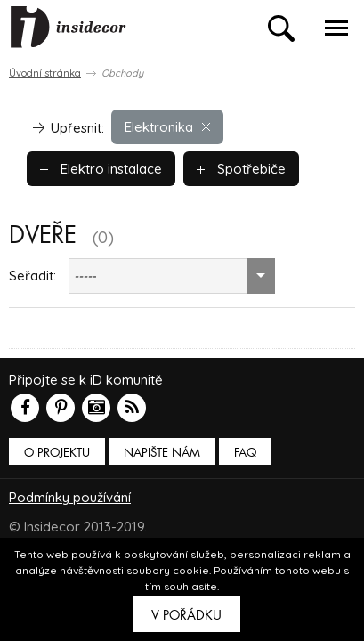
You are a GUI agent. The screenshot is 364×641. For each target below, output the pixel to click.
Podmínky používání (70, 497)
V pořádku (186, 615)
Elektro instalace (101, 169)
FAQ (245, 453)
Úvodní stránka (45, 73)
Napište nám (162, 453)
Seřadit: (32, 276)
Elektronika (167, 127)
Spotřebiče (241, 169)
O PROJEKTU (57, 453)
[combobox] (172, 276)
